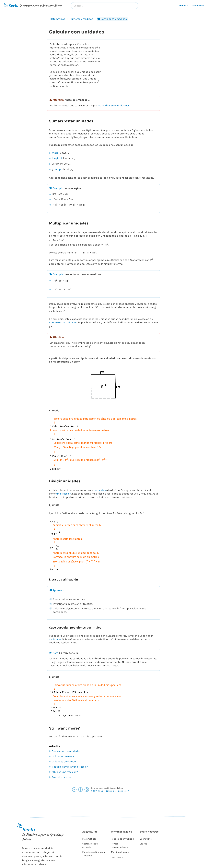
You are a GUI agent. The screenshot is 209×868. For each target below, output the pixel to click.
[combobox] (104, 6)
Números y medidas (81, 19)
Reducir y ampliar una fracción (70, 767)
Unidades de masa (63, 756)
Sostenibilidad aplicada (90, 845)
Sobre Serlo (198, 5)
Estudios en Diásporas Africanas (94, 854)
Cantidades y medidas (112, 19)
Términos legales (120, 852)
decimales (55, 639)
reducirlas (100, 490)
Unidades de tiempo (64, 762)
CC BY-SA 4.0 (97, 791)
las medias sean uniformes (113, 105)
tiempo (58, 169)
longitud (57, 158)
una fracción (64, 494)
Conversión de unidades (66, 751)
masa (55, 153)
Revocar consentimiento (119, 845)
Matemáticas (57, 19)
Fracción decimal (62, 777)
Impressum (117, 857)
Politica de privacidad (122, 839)
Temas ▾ (183, 5)
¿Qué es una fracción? (65, 772)
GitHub (143, 844)
